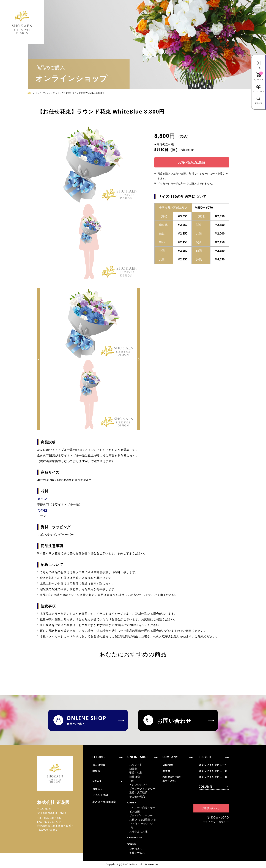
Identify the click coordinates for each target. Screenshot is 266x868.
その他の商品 (137, 796)
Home (31, 93)
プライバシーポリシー (216, 822)
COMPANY (170, 757)
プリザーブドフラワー (142, 788)
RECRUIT (205, 757)
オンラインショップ (45, 93)
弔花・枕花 (136, 772)
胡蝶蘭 (133, 769)
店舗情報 (168, 765)
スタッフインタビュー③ (213, 777)
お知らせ (98, 789)
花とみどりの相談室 (104, 802)
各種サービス (137, 852)
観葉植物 (135, 777)
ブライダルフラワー (141, 815)
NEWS (97, 781)
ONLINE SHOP (138, 757)
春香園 (166, 771)
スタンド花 (136, 765)
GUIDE (132, 844)
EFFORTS (99, 757)
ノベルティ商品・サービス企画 (142, 810)
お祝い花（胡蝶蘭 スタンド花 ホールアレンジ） (143, 823)
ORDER (132, 802)
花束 (132, 780)
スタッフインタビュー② (213, 771)
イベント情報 (100, 795)
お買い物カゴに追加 (192, 162)
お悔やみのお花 (139, 831)
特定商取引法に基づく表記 (172, 779)
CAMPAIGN (135, 837)
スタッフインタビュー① (213, 765)
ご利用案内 (136, 849)
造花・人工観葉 (139, 792)
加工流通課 (99, 765)
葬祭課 (96, 771)
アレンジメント (139, 785)
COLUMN (205, 787)
